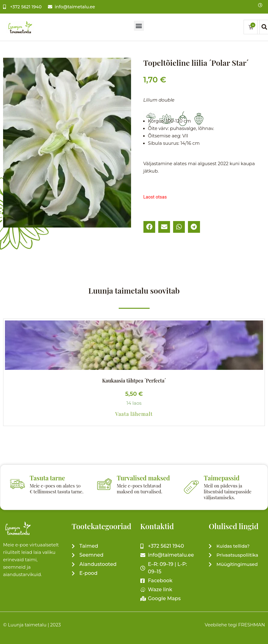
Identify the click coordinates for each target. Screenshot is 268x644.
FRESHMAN (251, 625)
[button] (139, 26)
